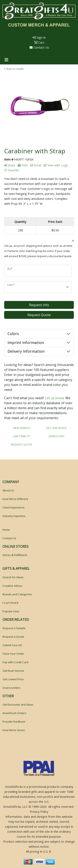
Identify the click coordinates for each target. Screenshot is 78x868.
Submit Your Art (12, 645)
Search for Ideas (13, 577)
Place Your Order (13, 654)
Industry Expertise (14, 516)
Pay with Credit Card (15, 662)
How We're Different (15, 499)
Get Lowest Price (13, 679)
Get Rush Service (13, 671)
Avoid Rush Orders (14, 713)
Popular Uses (11, 611)
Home (6, 530)
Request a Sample (14, 628)
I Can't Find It (10, 603)
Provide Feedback (14, 722)
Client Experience (14, 507)
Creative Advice (12, 586)
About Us (8, 490)
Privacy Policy (39, 812)
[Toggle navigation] (6, 60)
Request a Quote (13, 637)
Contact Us (39, 47)
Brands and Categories (17, 594)
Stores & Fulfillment (15, 555)
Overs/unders (12, 688)
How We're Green (14, 730)
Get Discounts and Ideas (18, 705)
